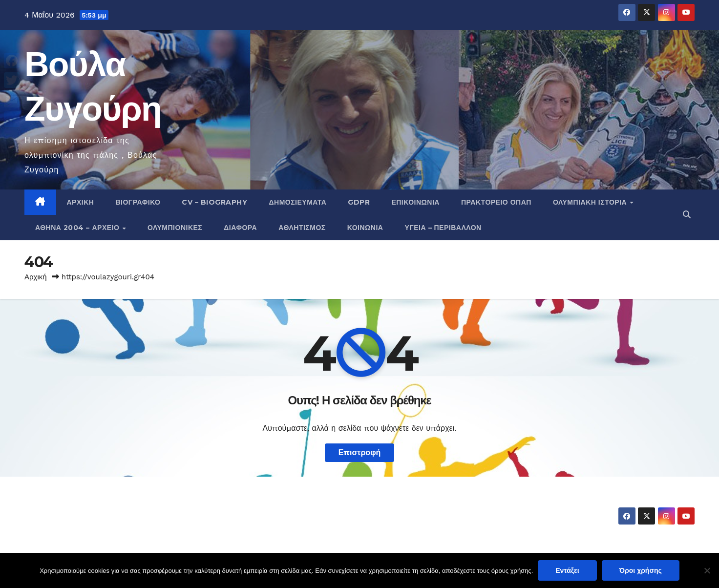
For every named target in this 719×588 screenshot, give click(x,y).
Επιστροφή (360, 452)
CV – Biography (214, 202)
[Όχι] (707, 570)
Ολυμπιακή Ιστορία (591, 202)
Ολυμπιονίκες (175, 228)
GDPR (359, 202)
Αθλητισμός (302, 228)
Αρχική (81, 202)
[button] (687, 215)
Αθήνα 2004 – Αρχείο (78, 228)
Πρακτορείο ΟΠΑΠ (496, 202)
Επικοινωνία (415, 202)
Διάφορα (240, 228)
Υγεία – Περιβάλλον (443, 228)
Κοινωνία (365, 228)
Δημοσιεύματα (297, 202)
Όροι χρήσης (641, 570)
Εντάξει (567, 570)
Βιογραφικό (138, 202)
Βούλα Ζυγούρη (82, 507)
